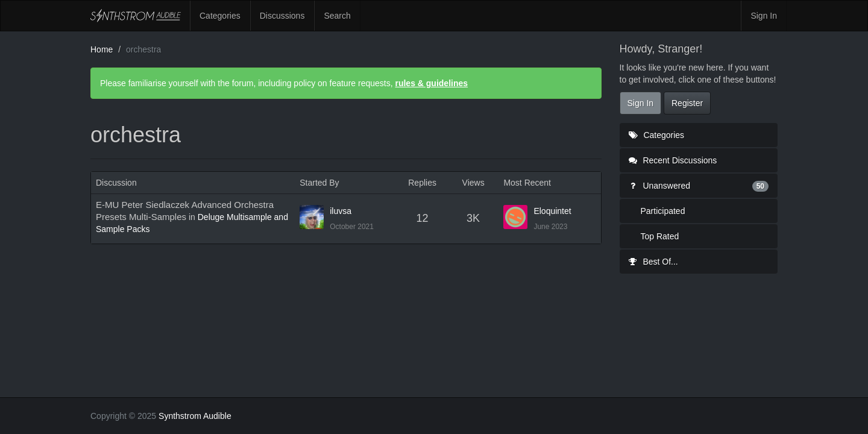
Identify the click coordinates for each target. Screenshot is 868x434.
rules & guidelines (431, 83)
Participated (663, 211)
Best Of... (653, 262)
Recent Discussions (673, 160)
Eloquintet (552, 211)
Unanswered (699, 186)
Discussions (282, 16)
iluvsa (341, 211)
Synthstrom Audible (136, 16)
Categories (220, 16)
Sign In (764, 16)
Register (687, 103)
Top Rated (660, 236)
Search (337, 16)
